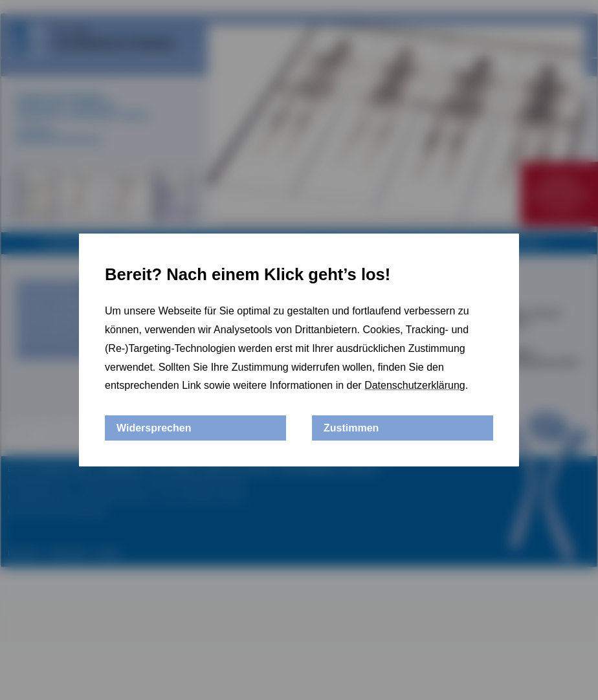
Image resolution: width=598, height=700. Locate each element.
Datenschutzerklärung (415, 385)
